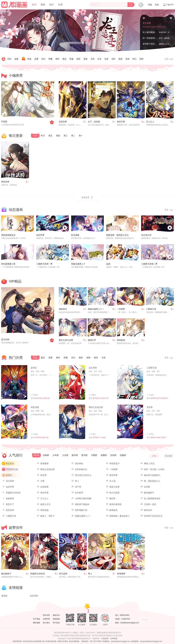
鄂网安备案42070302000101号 (109, 633)
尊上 (77, 481)
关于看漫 (36, 619)
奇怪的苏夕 (114, 463)
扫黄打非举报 (63, 641)
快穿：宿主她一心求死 (154, 469)
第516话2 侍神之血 (42, 398)
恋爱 (36, 59)
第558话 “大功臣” (99, 438)
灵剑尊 (150, 407)
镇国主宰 (92, 340)
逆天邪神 (93, 368)
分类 (60, 5)
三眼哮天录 (151, 309)
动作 (113, 59)
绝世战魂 (35, 407)
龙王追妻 (147, 23)
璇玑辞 (112, 498)
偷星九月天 (45, 504)
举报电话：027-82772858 (91, 641)
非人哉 (112, 481)
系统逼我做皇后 (8, 235)
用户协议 (56, 623)
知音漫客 (34, 596)
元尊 (42, 481)
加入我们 (46, 623)
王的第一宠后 (150, 504)
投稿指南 (56, 619)
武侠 (127, 59)
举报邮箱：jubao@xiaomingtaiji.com (116, 641)
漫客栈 (4, 596)
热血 (29, 59)
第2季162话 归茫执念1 (159, 398)
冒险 (85, 59)
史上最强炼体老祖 (151, 32)
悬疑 (120, 59)
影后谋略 (75, 235)
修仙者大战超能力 (152, 475)
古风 (92, 59)
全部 (169, 59)
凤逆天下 (10, 504)
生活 (99, 59)
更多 (169, 210)
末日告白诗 (146, 235)
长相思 (4, 122)
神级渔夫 (63, 309)
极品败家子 (149, 493)
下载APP (168, 5)
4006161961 (125, 615)
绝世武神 (5, 182)
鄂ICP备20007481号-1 (63, 633)
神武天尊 (121, 122)
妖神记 (34, 368)
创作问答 (46, 615)
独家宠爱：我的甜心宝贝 (117, 235)
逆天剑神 (5, 339)
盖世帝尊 (113, 475)
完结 (9, 59)
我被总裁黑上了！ (96, 309)
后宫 (95, 371)
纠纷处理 (105, 638)
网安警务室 (17, 641)
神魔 (50, 59)
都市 (57, 59)
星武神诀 (79, 463)
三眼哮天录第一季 (44, 264)
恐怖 (141, 59)
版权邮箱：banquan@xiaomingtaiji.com (147, 641)
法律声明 (46, 619)
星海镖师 (44, 463)
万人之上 (150, 122)
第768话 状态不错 (42, 438)
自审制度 (114, 638)
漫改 (100, 411)
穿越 (71, 59)
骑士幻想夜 (114, 493)
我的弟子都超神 (82, 504)
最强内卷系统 (116, 504)
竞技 (106, 59)
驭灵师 (43, 475)
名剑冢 (147, 487)
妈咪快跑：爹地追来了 (120, 516)
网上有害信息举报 (49, 641)
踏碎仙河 (148, 510)
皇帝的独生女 (81, 469)
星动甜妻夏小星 (8, 264)
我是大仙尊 (114, 487)
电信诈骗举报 (74, 641)
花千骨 (78, 487)
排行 (52, 5)
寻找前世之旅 (12, 469)
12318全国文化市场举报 (32, 641)
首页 (34, 5)
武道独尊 (44, 487)
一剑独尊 (121, 309)
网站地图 (36, 623)
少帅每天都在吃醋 (83, 498)
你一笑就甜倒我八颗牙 (153, 38)
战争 (95, 411)
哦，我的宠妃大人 (152, 481)
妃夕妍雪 (79, 493)
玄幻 (43, 59)
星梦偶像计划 (81, 510)
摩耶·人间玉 (149, 463)
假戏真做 (121, 340)
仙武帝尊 (40, 235)
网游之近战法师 (96, 407)
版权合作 (56, 615)
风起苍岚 (10, 463)
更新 (43, 5)
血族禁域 (10, 498)
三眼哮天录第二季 (149, 264)
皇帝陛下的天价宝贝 (152, 44)
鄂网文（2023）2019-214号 (84, 633)
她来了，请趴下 (48, 516)
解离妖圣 (113, 510)
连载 (16, 59)
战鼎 (108, 264)
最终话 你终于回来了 (159, 438)
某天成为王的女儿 (83, 475)
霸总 (64, 59)
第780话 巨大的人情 (100, 398)
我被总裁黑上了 (78, 264)
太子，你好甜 (94, 122)
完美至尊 (63, 122)
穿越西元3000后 (13, 493)
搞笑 (78, 59)
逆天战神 (63, 574)
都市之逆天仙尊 (66, 340)
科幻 (134, 59)
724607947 (126, 619)
